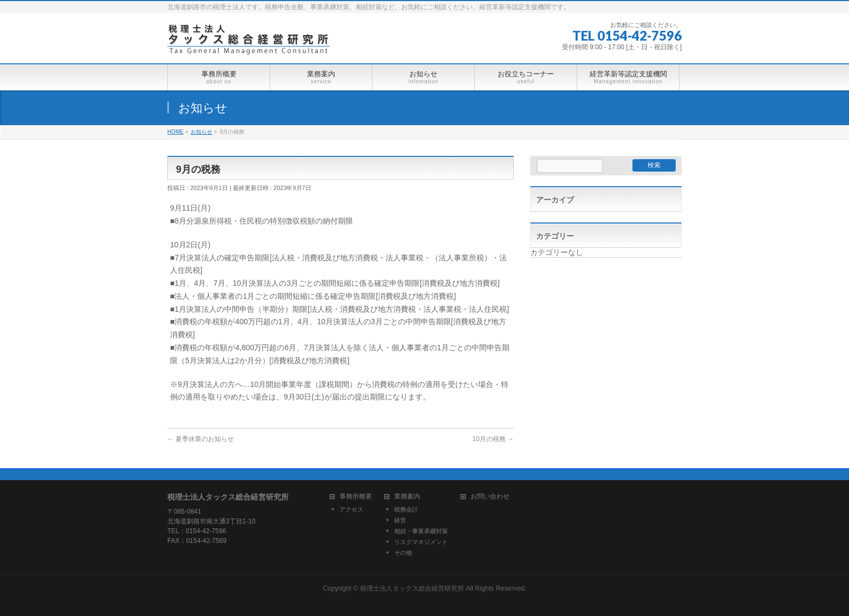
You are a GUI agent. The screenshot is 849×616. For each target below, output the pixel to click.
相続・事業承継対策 (421, 531)
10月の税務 (493, 439)
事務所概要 (356, 497)
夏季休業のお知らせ (201, 439)
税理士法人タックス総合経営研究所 (412, 588)
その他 (403, 553)
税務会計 (406, 509)
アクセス (351, 509)
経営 (400, 520)
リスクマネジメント (421, 542)
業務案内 (407, 497)
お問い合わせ (490, 497)
